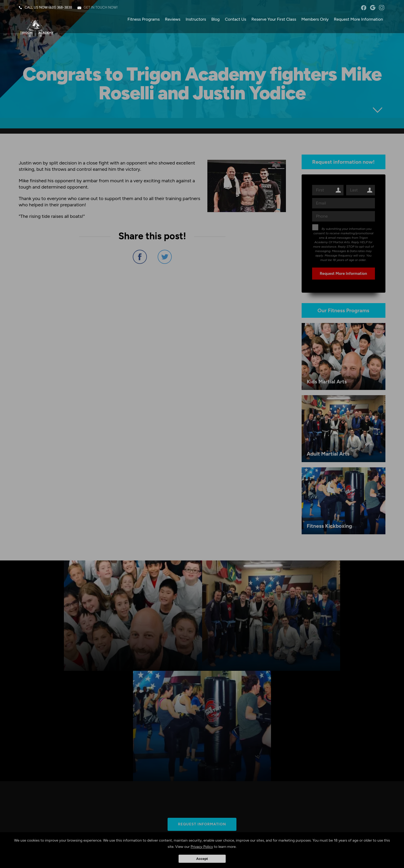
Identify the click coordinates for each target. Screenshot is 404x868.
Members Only (315, 19)
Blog (215, 19)
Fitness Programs (143, 19)
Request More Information (358, 19)
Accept (202, 859)
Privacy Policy (202, 847)
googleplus (372, 8)
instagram (381, 8)
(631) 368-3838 (61, 8)
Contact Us (235, 19)
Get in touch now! (101, 8)
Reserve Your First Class (273, 19)
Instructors (196, 19)
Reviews (172, 19)
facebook (363, 8)
